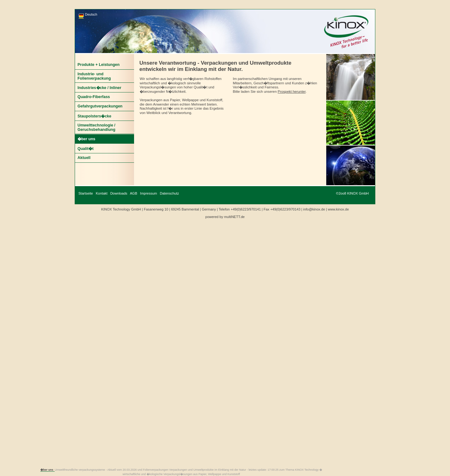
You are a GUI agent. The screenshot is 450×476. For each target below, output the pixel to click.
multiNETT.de (234, 217)
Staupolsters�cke (94, 116)
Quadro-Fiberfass (94, 97)
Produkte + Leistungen (99, 65)
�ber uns (86, 139)
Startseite (86, 193)
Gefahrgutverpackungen (100, 106)
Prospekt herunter (292, 92)
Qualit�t (85, 149)
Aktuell (84, 158)
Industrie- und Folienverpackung (94, 76)
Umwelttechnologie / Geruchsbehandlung (96, 127)
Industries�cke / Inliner (99, 88)
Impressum (148, 193)
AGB (134, 193)
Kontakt (102, 193)
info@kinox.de (314, 209)
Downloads (119, 193)
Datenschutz (170, 193)
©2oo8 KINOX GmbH (352, 193)
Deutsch (91, 14)
